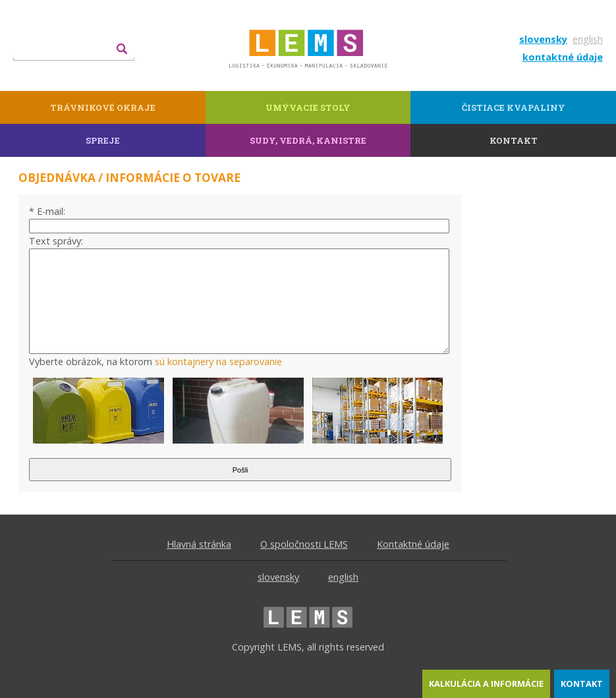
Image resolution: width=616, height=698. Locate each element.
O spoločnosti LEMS (304, 544)
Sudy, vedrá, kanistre (308, 140)
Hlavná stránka (199, 544)
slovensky (543, 39)
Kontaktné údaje (413, 544)
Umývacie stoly (308, 107)
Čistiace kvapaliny (514, 107)
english (588, 39)
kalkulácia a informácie (486, 683)
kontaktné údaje (563, 57)
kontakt (582, 683)
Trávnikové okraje (103, 107)
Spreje (103, 140)
